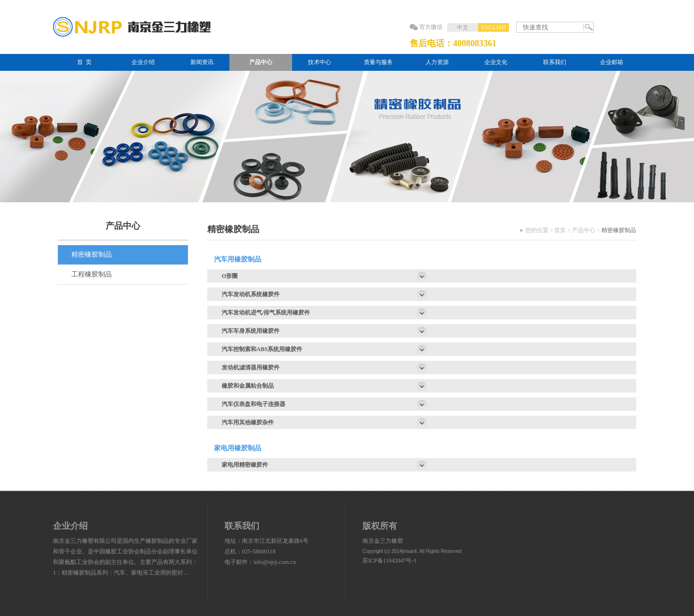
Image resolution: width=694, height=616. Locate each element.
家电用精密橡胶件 (245, 465)
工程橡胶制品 (92, 274)
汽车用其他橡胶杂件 (248, 422)
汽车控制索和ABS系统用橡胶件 (262, 349)
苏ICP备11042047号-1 (389, 561)
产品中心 (261, 62)
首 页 (84, 62)
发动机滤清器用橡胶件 (251, 367)
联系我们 (555, 62)
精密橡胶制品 (92, 255)
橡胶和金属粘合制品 (248, 386)
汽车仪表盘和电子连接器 (254, 404)
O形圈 (230, 276)
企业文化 (496, 62)
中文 (463, 27)
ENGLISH (493, 27)
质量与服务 (378, 62)
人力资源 (437, 62)
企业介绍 (143, 62)
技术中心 (320, 62)
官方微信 (431, 27)
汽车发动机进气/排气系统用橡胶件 (266, 313)
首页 (560, 230)
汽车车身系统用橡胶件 (251, 331)
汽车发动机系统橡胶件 (251, 294)
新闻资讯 (202, 62)
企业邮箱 (612, 62)
